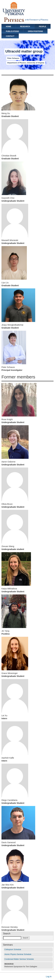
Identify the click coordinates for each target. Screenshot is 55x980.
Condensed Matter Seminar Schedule (19, 959)
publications (12, 31)
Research (25, 27)
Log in (49, 976)
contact (10, 36)
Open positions (35, 31)
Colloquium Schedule (13, 950)
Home (9, 27)
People (42, 27)
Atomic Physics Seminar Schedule (18, 954)
